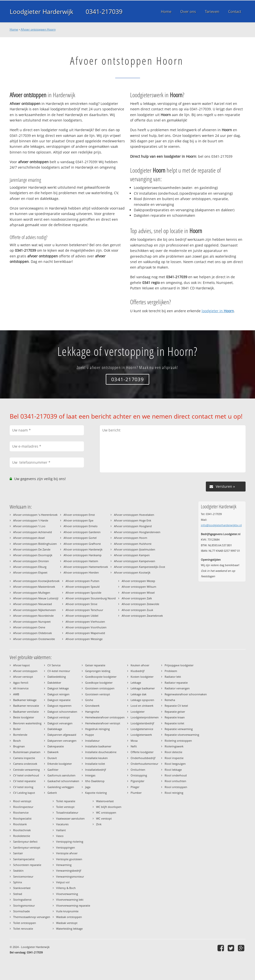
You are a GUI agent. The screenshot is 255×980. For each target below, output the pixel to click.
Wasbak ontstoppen (69, 917)
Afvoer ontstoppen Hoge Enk (133, 520)
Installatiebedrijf (96, 770)
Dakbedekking (57, 677)
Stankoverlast (22, 888)
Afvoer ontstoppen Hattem (81, 561)
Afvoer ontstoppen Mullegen (32, 593)
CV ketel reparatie (24, 781)
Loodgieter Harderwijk (41, 11)
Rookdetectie (22, 836)
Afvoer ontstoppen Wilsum (139, 587)
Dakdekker (54, 683)
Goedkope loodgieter (99, 683)
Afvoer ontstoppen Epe (78, 520)
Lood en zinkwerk (142, 706)
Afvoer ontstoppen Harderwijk (83, 549)
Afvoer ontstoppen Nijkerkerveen (35, 610)
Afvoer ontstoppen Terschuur (84, 610)
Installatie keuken (96, 758)
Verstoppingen (66, 847)
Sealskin (18, 871)
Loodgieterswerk (141, 735)
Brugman (19, 746)
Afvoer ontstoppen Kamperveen (135, 561)
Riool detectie (173, 752)
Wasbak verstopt (67, 923)
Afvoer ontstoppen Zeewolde (140, 604)
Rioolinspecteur (23, 807)
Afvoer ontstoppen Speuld (83, 587)
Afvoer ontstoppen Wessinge (84, 639)
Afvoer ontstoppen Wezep (138, 581)
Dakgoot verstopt (59, 717)
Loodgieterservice (142, 729)
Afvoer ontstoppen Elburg (30, 567)
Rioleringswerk (174, 746)
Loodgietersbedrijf (142, 723)
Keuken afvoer (140, 665)
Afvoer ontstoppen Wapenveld (85, 633)
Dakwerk (53, 752)
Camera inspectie (24, 758)
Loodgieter (138, 712)
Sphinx (18, 882)
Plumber (136, 793)
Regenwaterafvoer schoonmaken (186, 694)
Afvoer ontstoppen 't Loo (29, 526)
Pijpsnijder (137, 781)
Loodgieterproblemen (145, 717)
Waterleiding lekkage (69, 929)
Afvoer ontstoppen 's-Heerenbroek (35, 515)
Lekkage (136, 683)
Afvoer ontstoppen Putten (82, 581)
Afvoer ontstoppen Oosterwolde (34, 639)
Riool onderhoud (176, 775)
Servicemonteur (23, 876)
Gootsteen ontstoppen (100, 688)
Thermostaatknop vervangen (32, 917)
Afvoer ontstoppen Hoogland (133, 526)
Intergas (90, 775)
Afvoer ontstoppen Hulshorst (133, 544)
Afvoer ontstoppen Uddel (82, 616)
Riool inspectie (174, 758)
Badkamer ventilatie (26, 712)
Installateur (92, 741)
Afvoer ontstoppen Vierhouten (85, 622)
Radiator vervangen (177, 688)
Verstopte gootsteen (69, 859)
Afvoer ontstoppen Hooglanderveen (137, 532)
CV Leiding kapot (24, 793)
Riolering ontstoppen (178, 741)
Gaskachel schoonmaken (63, 781)
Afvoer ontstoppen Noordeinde (33, 616)
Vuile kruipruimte (67, 911)
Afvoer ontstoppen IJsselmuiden (135, 549)
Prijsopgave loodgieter (179, 665)
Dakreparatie (56, 746)
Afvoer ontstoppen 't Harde (31, 520)
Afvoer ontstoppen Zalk (137, 598)
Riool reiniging (174, 793)
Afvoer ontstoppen (25, 671)
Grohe (89, 700)
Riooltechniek (22, 830)
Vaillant (61, 830)
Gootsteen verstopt (98, 694)
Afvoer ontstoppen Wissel (138, 593)
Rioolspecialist (22, 818)
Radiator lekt (173, 677)
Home (14, 29)
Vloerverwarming (67, 894)
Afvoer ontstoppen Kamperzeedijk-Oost (140, 567)
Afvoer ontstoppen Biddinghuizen (35, 544)
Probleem (171, 671)
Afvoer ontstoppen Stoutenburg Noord (91, 598)
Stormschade (21, 911)
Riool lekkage (173, 770)
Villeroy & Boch (66, 888)
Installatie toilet (95, 764)
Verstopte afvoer (67, 853)
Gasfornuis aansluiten (61, 775)
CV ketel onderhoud (26, 775)
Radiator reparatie (176, 683)
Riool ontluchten (175, 781)
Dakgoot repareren (59, 706)
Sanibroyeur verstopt (27, 847)
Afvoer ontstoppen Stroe (81, 604)
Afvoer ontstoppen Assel (29, 538)
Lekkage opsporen (142, 700)
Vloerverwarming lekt (70, 900)
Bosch (17, 741)
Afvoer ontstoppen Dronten (31, 561)
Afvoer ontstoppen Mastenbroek (34, 587)
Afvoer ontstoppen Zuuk (137, 610)
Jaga (88, 787)
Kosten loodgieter (142, 677)
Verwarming (64, 865)
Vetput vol (63, 882)
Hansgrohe (92, 712)
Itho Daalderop (95, 781)
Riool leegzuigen (175, 764)
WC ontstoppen (106, 812)
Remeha (170, 700)
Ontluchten (138, 770)
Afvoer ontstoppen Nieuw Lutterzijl (36, 598)
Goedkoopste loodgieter (101, 677)
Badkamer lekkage (25, 700)
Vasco (60, 836)
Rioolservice (21, 812)
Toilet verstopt (65, 807)
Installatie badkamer (98, 746)
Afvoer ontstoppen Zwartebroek (142, 616)
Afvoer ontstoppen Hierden (81, 572)
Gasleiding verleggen (61, 787)
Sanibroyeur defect (25, 842)
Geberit (52, 793)
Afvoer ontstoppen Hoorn (38, 29)
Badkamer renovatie (26, 706)
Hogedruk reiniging (97, 729)
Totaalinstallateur (67, 812)
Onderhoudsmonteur (144, 764)
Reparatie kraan (175, 717)
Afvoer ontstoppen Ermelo (81, 526)
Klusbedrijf (138, 671)
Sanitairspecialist (24, 859)
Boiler (17, 729)
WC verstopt (104, 818)
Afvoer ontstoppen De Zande (32, 549)
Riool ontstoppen (176, 787)
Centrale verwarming (26, 770)
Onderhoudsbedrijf (143, 758)
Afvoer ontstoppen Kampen (132, 555)
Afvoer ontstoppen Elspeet (30, 572)
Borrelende (20, 735)
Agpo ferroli (21, 683)
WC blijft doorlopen (109, 807)
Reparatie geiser (175, 712)
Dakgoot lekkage (58, 688)
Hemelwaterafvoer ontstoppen (105, 717)
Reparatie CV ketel (176, 706)
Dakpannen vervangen (62, 741)
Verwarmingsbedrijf (69, 871)
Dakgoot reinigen (58, 694)
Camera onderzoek (25, 764)
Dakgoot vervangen (60, 723)
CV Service (54, 665)
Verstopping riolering (70, 842)
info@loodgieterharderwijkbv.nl (221, 525)
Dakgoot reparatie (59, 700)
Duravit (52, 758)
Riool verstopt (22, 801)
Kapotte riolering (96, 793)
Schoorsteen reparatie (27, 865)
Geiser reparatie (95, 665)
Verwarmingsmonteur (70, 876)
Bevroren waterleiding (27, 723)
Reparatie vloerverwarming (182, 735)
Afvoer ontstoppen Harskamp (83, 555)
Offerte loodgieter (142, 752)
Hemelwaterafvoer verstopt (103, 723)
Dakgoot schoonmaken (62, 712)
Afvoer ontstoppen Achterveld (33, 532)
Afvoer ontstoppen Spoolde (83, 593)
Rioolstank (20, 824)
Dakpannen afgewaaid (62, 735)
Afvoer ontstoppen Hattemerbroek (86, 567)
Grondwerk (92, 706)
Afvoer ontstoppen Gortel (80, 538)
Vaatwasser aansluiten (70, 818)
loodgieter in (218, 311)
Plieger (135, 787)
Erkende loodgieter (60, 764)
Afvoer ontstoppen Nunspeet (32, 622)
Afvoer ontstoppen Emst (79, 515)
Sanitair (18, 853)
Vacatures (62, 824)
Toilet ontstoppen (25, 923)
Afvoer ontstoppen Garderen (82, 532)
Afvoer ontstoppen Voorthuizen (86, 627)
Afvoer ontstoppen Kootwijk (132, 572)
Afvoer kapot (21, 665)
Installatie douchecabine (101, 752)
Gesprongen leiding (98, 671)
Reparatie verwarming (179, 729)
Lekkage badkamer (143, 688)
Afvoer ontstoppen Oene (29, 627)
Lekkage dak (139, 694)
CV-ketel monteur (59, 671)
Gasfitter (53, 770)
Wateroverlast (105, 801)
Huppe (90, 735)
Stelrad (18, 894)
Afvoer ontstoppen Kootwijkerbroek (36, 581)
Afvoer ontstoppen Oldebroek (33, 633)
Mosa (134, 741)
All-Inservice (21, 688)
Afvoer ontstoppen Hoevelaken (134, 515)
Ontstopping (139, 775)
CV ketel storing (23, 787)
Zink (99, 824)
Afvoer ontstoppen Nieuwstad (33, 604)
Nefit (134, 746)
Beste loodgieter (24, 717)
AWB (16, 694)
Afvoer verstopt (23, 677)
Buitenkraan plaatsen (27, 752)
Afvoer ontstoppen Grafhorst (82, 544)
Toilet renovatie (23, 929)
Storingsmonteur (24, 905)
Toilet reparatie (66, 801)
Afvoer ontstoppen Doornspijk (33, 555)
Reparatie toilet (174, 723)
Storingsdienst (22, 900)
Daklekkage (55, 729)
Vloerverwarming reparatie (73, 905)
